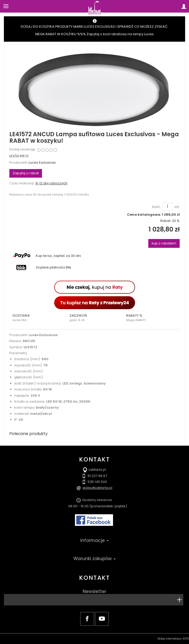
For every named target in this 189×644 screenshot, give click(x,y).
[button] (38, 318)
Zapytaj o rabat (26, 173)
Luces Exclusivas (42, 162)
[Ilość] (167, 207)
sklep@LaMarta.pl (97, 488)
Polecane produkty (29, 434)
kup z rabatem (164, 243)
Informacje (94, 540)
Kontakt (94, 578)
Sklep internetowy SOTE (173, 639)
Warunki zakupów (94, 559)
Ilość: (156, 207)
